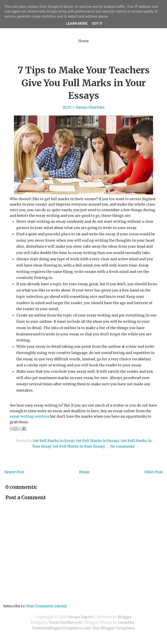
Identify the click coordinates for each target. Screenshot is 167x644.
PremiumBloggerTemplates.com (61, 628)
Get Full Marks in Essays (97, 441)
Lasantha (126, 622)
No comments (122, 446)
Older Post (154, 472)
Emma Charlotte (90, 107)
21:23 (67, 107)
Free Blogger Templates (114, 628)
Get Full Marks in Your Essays (79, 446)
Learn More (77, 24)
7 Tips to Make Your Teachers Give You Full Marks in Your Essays (84, 83)
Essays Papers (81, 617)
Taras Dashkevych (65, 622)
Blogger (125, 617)
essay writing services (30, 416)
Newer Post (14, 472)
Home (83, 41)
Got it (97, 24)
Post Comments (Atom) (46, 606)
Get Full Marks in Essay (53, 441)
